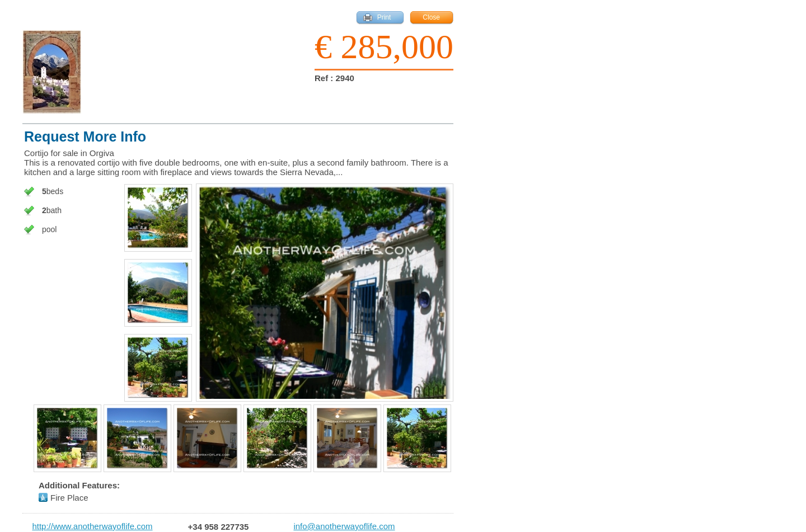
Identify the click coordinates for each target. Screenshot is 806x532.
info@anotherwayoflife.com (344, 526)
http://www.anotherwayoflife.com (92, 526)
